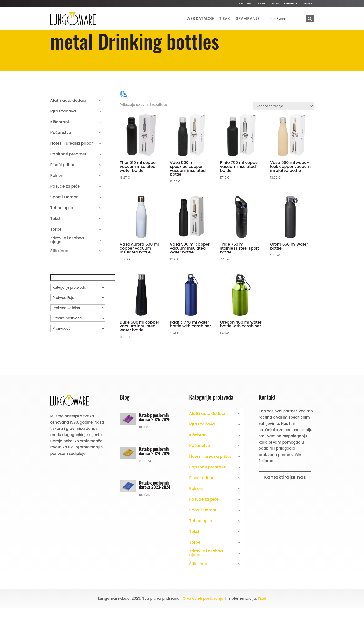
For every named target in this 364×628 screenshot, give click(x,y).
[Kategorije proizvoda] (78, 307)
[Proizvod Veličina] (78, 328)
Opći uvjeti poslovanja (203, 618)
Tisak (225, 18)
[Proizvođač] (78, 348)
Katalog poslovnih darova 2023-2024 (155, 505)
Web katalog (200, 18)
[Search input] (286, 19)
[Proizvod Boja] (78, 317)
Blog (275, 4)
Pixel (262, 618)
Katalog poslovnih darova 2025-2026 (155, 437)
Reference (291, 4)
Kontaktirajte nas (285, 497)
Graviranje (247, 18)
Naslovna (245, 4)
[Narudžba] (283, 126)
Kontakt (308, 4)
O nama (262, 4)
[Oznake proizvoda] (78, 338)
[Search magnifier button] (310, 19)
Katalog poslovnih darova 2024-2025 (155, 471)
